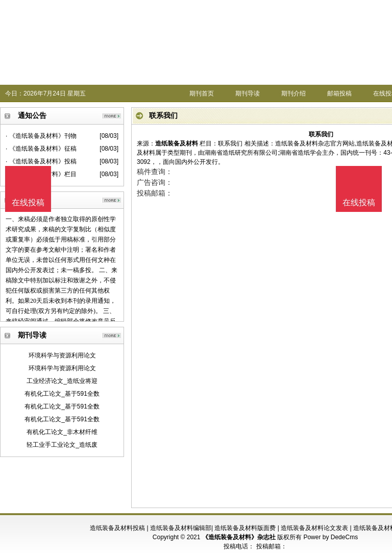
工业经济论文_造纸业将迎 (62, 381)
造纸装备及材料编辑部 (181, 528)
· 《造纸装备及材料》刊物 (41, 136)
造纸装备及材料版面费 (245, 528)
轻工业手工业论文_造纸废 (62, 445)
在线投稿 (359, 202)
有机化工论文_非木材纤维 (62, 432)
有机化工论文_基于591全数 (62, 394)
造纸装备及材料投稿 (117, 528)
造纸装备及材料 (177, 143)
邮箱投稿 (339, 93)
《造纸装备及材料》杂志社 (239, 537)
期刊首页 (202, 93)
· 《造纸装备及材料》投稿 (41, 161)
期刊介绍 (293, 93)
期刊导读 (248, 93)
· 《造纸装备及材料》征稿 (41, 149)
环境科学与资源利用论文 (62, 355)
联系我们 (230, 143)
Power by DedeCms (330, 537)
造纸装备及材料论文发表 (314, 528)
